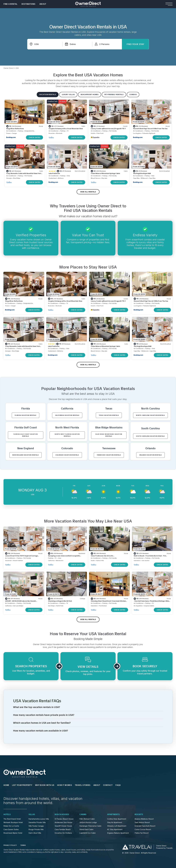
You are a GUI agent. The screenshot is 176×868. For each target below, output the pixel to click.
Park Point (100, 133)
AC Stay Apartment (115, 829)
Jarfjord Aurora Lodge (88, 822)
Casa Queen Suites (11, 829)
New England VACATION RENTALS (26, 455)
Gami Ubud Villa (35, 833)
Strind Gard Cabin (86, 829)
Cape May (152, 178)
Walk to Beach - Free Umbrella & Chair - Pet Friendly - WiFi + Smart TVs (150, 557)
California (51, 561)
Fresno (8, 133)
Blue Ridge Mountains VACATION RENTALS (109, 435)
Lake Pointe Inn (54, 173)
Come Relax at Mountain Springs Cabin (105, 173)
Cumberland (52, 178)
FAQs (118, 785)
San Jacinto (146, 561)
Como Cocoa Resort (143, 829)
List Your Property (22, 785)
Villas (32, 814)
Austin (93, 561)
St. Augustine (138, 606)
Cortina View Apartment (117, 819)
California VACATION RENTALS (67, 415)
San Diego (51, 606)
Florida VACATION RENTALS (26, 415)
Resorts (139, 814)
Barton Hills (100, 561)
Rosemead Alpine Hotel (13, 833)
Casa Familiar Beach (63, 829)
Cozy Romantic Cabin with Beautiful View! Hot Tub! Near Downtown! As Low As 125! (24, 175)
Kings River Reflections (15, 129)
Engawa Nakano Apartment (118, 833)
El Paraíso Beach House (64, 819)
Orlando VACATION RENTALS (150, 455)
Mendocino (60, 561)
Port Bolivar (103, 606)
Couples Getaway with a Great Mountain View (66, 129)
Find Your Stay (135, 44)
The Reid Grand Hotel (12, 819)
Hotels (7, 814)
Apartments (113, 814)
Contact (108, 785)
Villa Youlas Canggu (36, 826)
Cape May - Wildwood (140, 178)
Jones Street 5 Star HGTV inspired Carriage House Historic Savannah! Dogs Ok (21, 557)
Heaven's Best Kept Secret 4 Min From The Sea (150, 129)
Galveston (137, 561)
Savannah (8, 561)
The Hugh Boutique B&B (142, 173)
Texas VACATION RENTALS (109, 415)
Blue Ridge (17, 178)
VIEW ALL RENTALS (88, 192)
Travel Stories (83, 785)
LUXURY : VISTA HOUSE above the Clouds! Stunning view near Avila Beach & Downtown (22, 602)
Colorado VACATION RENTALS (67, 455)
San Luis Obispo (18, 606)
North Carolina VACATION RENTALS (150, 415)
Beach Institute (18, 561)
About (43, 4)
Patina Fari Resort (142, 833)
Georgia (9, 178)
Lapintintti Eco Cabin (87, 833)
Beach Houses (62, 814)
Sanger (15, 133)
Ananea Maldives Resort (144, 819)
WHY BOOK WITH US (45, 785)
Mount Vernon (95, 178)
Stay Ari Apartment (115, 822)
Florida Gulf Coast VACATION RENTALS (26, 435)
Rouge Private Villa (36, 829)
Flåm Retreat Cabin (87, 819)
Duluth (93, 133)
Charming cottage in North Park (60, 601)
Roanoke (52, 133)
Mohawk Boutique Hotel (13, 822)
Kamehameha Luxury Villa (39, 819)
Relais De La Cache (11, 826)
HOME (6, 785)
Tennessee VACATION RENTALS (109, 455)
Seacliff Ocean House (63, 826)
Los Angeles (137, 133)
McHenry (61, 178)
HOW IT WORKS (65, 785)
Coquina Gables (149, 606)
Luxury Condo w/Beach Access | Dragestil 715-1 (108, 129)
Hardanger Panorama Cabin (90, 826)
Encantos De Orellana (63, 833)
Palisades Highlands (149, 133)
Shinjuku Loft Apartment (117, 826)
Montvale (59, 133)
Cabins (83, 814)
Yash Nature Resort (142, 822)
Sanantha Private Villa (37, 822)
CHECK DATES (34, 137)
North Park (60, 606)
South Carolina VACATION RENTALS (150, 436)
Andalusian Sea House (63, 822)
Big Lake (104, 178)
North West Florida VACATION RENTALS (67, 435)
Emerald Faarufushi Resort (145, 826)
